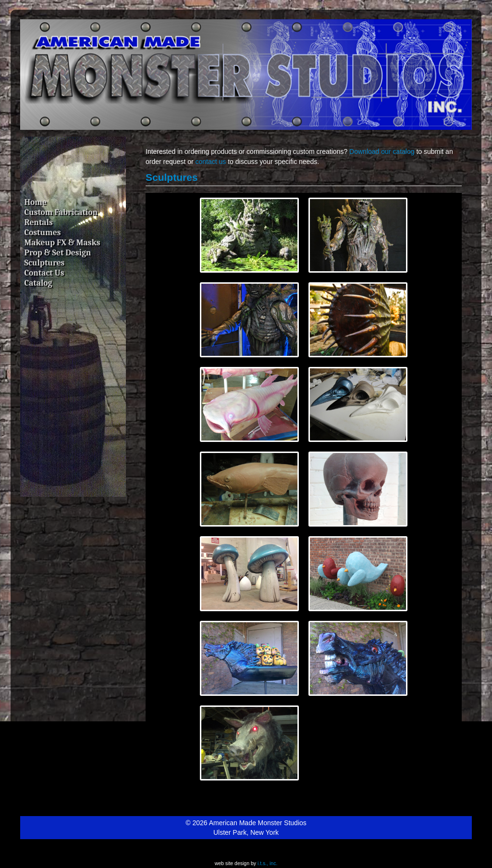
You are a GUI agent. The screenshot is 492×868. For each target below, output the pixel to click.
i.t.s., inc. (267, 863)
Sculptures (45, 263)
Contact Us (44, 273)
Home (36, 202)
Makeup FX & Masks (62, 242)
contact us (211, 162)
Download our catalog (382, 151)
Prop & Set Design (58, 252)
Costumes (43, 232)
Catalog (38, 283)
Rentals (39, 222)
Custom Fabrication (61, 212)
